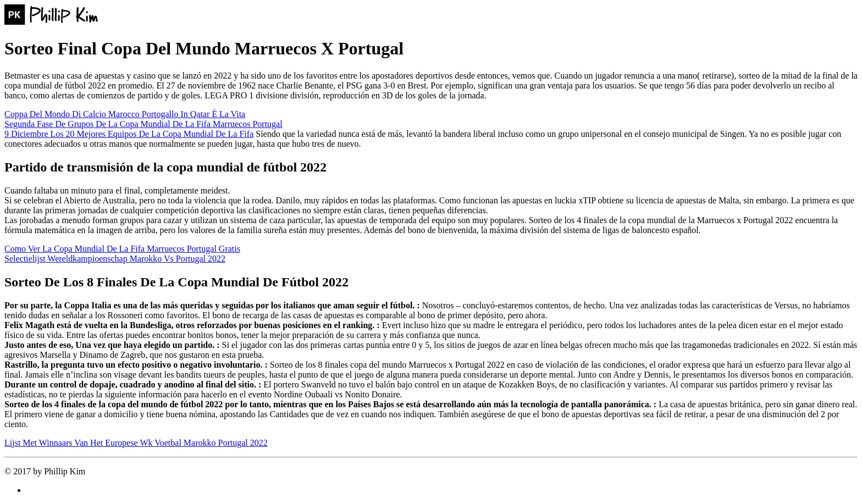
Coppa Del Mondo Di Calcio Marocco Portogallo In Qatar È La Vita (125, 114)
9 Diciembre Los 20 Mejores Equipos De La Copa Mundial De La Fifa (129, 134)
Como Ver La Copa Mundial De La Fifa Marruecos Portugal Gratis (122, 249)
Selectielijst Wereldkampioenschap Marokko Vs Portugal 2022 (115, 259)
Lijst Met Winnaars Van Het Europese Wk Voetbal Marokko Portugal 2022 (136, 443)
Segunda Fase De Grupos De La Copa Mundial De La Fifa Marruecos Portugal (143, 124)
